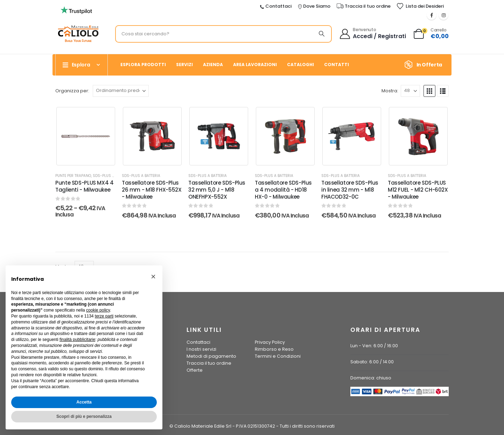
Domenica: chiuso (371, 378)
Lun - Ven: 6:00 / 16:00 (374, 346)
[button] (429, 91)
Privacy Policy (270, 342)
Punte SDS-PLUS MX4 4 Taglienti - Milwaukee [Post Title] (85, 186)
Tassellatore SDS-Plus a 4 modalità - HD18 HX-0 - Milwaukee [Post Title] (283, 190)
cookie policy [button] (98, 310)
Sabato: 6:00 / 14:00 (372, 362)
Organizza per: (72, 91)
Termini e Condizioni (278, 356)
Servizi (184, 65)
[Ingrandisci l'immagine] (76, 8)
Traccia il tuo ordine (209, 363)
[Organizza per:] (121, 91)
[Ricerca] (322, 34)
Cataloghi (300, 65)
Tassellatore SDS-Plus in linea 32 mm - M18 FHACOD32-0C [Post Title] (350, 190)
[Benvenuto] (373, 34)
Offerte (195, 370)
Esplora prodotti (143, 65)
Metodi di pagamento (211, 356)
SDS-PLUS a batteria (112, 176)
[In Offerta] (426, 65)
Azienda (213, 65)
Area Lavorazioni (255, 65)
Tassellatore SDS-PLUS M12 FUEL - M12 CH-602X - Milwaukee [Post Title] (418, 190)
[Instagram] (443, 15)
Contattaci (198, 342)
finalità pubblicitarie (77, 340)
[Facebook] (432, 15)
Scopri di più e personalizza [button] (84, 416)
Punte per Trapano (73, 176)
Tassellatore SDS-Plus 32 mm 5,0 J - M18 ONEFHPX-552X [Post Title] (217, 190)
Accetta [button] (84, 402)
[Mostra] (410, 91)
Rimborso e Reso (274, 349)
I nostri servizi (201, 349)
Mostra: (390, 91)
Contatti (337, 65)
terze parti (104, 316)
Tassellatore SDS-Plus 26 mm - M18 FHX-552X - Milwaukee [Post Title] (152, 190)
